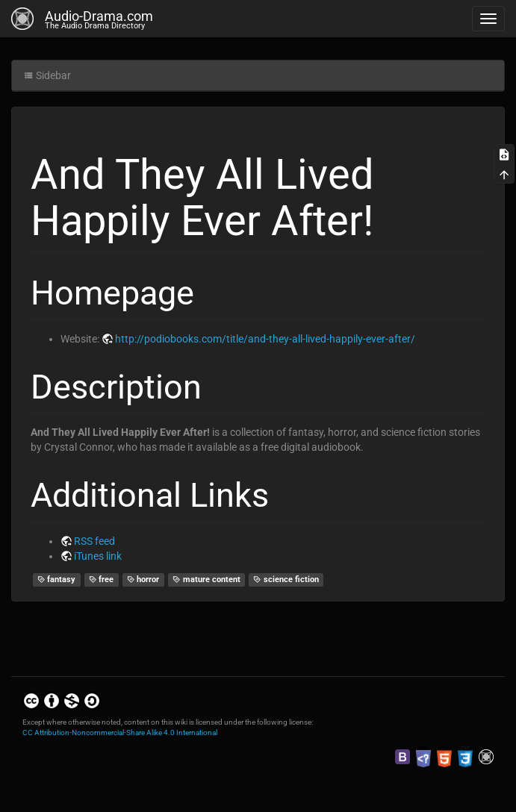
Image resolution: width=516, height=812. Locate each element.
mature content (206, 580)
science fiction (286, 580)
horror (143, 580)
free (102, 580)
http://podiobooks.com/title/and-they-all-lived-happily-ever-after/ (265, 339)
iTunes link (98, 556)
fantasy (57, 580)
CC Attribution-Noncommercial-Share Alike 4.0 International (120, 733)
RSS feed (94, 541)
